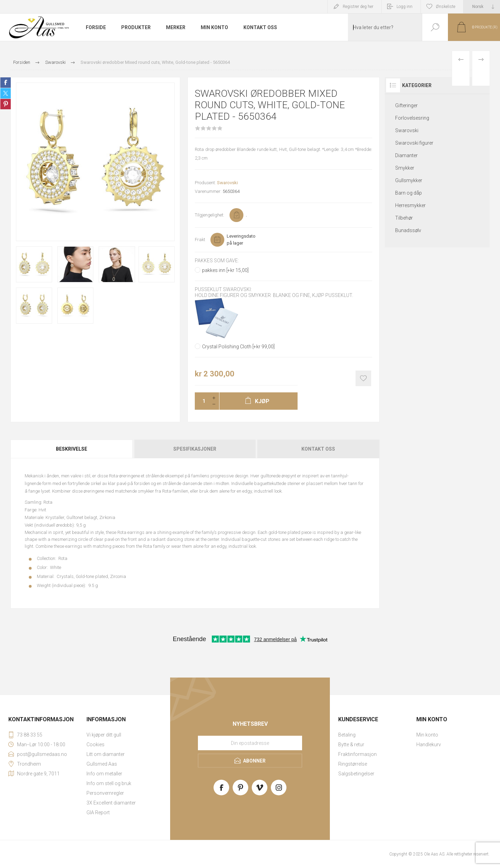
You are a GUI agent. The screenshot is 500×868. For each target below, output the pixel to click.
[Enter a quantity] (202, 401)
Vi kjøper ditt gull (104, 735)
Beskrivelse (72, 449)
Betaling (347, 735)
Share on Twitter (6, 93)
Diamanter (406, 155)
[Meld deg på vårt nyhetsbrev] (250, 743)
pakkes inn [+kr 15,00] (225, 270)
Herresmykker (410, 205)
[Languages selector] (482, 7)
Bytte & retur (351, 744)
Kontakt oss (318, 449)
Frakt (200, 240)
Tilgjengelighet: (210, 215)
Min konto (427, 735)
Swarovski (227, 183)
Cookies (95, 744)
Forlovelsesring (412, 118)
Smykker (405, 168)
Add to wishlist (363, 378)
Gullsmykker (409, 180)
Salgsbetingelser (356, 774)
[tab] (72, 449)
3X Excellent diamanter (111, 803)
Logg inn (405, 7)
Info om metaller (104, 774)
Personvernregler (105, 793)
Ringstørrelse (353, 764)
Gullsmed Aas (102, 764)
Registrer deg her (358, 7)
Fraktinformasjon (357, 754)
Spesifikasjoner (195, 449)
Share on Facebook (6, 83)
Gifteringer (406, 105)
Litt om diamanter (106, 754)
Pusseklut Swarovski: (223, 290)
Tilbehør (404, 218)
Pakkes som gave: (217, 261)
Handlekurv (429, 744)
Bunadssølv (408, 230)
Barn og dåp (409, 193)
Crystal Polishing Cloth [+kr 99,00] (238, 347)
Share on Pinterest (6, 104)
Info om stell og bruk (109, 783)
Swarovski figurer (414, 143)
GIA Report (98, 812)
